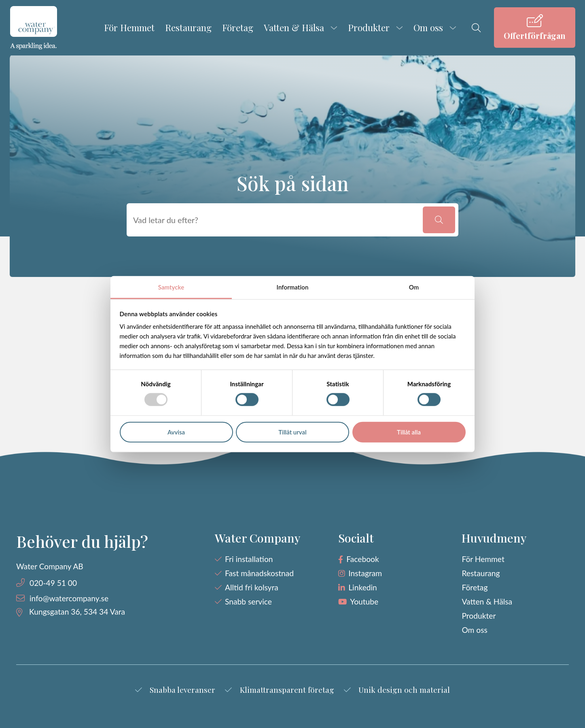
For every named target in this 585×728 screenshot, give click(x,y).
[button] (439, 220)
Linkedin (363, 587)
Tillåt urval (292, 432)
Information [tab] (293, 287)
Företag (238, 28)
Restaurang (188, 28)
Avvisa (176, 432)
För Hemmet (129, 28)
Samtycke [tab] (171, 287)
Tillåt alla (409, 432)
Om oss (428, 28)
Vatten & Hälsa (294, 28)
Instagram (365, 573)
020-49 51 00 (53, 583)
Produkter (369, 28)
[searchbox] (276, 220)
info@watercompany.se (69, 598)
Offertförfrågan (535, 35)
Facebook (362, 559)
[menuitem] (535, 28)
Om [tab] (414, 287)
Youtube (364, 601)
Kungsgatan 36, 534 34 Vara (77, 612)
